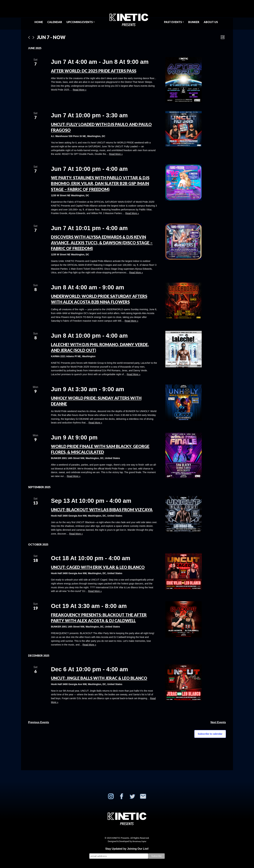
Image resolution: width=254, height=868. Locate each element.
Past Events (173, 22)
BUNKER (194, 22)
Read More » (80, 90)
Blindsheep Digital (139, 841)
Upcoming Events (80, 22)
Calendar (55, 22)
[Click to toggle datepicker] (51, 37)
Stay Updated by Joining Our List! (127, 849)
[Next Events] (33, 37)
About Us (211, 22)
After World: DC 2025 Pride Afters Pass (94, 71)
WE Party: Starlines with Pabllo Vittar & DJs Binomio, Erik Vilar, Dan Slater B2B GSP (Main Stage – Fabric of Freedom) (100, 183)
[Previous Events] (29, 37)
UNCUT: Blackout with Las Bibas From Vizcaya (102, 510)
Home (39, 22)
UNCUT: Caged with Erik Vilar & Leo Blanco (98, 567)
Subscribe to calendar (210, 734)
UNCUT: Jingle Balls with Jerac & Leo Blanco (99, 678)
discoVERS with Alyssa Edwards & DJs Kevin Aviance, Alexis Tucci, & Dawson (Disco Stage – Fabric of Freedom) (102, 243)
